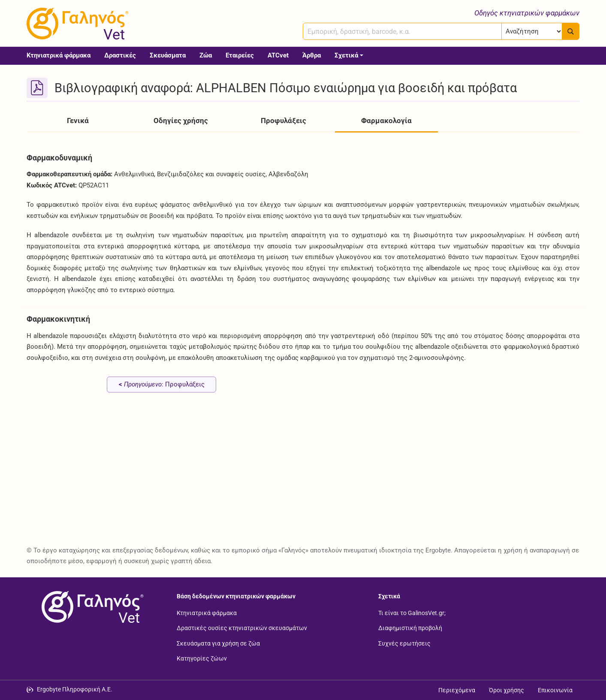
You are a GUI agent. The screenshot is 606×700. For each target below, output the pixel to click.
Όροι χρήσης (507, 690)
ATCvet (278, 55)
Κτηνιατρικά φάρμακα (59, 55)
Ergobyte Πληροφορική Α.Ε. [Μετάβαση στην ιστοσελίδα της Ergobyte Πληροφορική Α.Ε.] (75, 689)
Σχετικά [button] (346, 55)
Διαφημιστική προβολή (410, 628)
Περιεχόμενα (457, 690)
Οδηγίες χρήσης (181, 121)
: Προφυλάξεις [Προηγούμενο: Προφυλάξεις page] (162, 384)
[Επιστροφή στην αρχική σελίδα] (91, 607)
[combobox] (402, 31)
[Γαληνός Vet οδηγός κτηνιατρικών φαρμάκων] (76, 24)
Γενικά (78, 121)
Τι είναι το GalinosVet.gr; (412, 612)
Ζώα (206, 55)
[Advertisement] (284, 475)
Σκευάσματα (168, 55)
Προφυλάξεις (283, 121)
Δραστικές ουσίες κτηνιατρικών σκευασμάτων (242, 628)
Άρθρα (312, 55)
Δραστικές (120, 55)
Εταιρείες (240, 55)
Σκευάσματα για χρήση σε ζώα (218, 643)
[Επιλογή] (532, 31)
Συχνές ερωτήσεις (404, 643)
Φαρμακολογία (386, 121)
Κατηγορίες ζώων (202, 658)
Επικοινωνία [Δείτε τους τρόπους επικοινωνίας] (555, 690)
